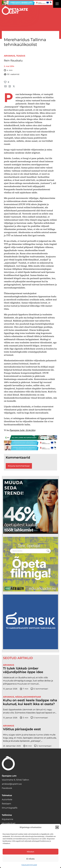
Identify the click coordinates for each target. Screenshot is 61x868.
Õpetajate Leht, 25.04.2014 (22, 430)
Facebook (7, 788)
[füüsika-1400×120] (31, 448)
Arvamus (9, 56)
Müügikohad (9, 823)
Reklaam (6, 804)
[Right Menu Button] (57, 4)
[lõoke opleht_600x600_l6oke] (30, 506)
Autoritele (7, 800)
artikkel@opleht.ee (12, 784)
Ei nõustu (31, 859)
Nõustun (31, 852)
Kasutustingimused (29, 865)
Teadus (21, 56)
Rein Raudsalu (13, 61)
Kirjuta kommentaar (19, 466)
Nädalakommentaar (28, 697)
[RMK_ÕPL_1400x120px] (31, 438)
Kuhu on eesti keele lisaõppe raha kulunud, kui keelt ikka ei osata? (30, 702)
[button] (57, 827)
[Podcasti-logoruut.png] (30, 622)
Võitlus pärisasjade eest (22, 729)
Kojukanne (7, 819)
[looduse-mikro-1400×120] (27, 3)
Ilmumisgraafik (10, 808)
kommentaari (39, 689)
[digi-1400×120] (31, 443)
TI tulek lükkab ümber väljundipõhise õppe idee (23, 670)
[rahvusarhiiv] (30, 564)
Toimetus (7, 795)
